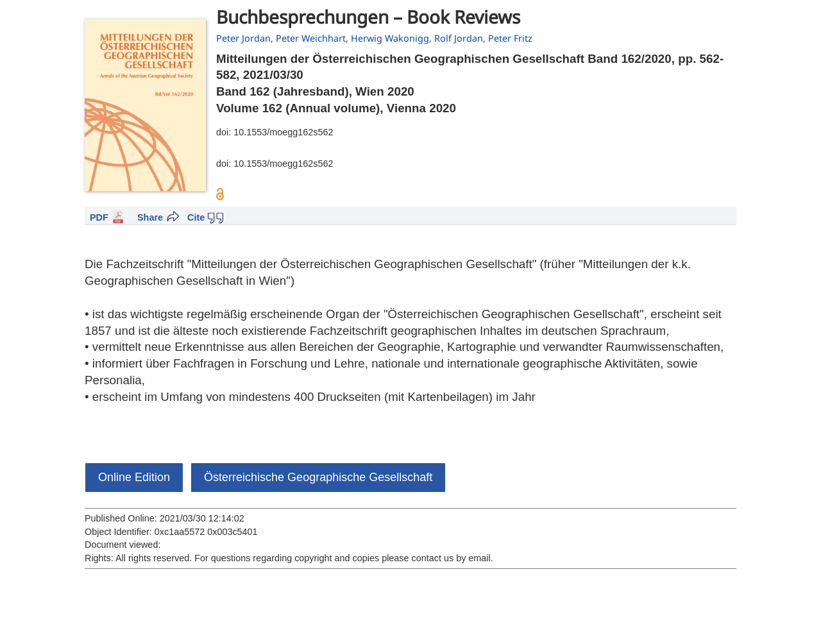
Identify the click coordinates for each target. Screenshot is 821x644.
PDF (99, 217)
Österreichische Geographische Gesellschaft (318, 477)
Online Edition (134, 477)
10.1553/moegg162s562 (283, 132)
